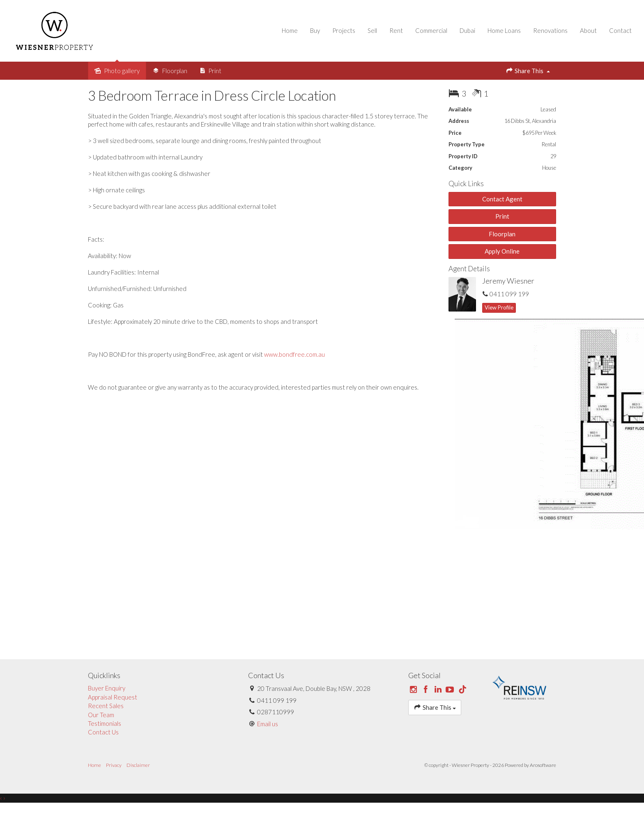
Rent (392, 35)
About (584, 35)
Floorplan (502, 242)
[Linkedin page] (439, 698)
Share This (528, 79)
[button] (503, 225)
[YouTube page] (451, 698)
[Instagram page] (414, 698)
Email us (268, 732)
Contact (616, 35)
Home (286, 35)
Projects (340, 35)
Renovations (546, 35)
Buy (311, 35)
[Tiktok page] (462, 698)
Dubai (463, 35)
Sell (368, 35)
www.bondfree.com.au (294, 362)
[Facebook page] (427, 698)
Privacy (114, 773)
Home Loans (500, 35)
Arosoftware (543, 773)
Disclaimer (138, 773)
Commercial (427, 35)
